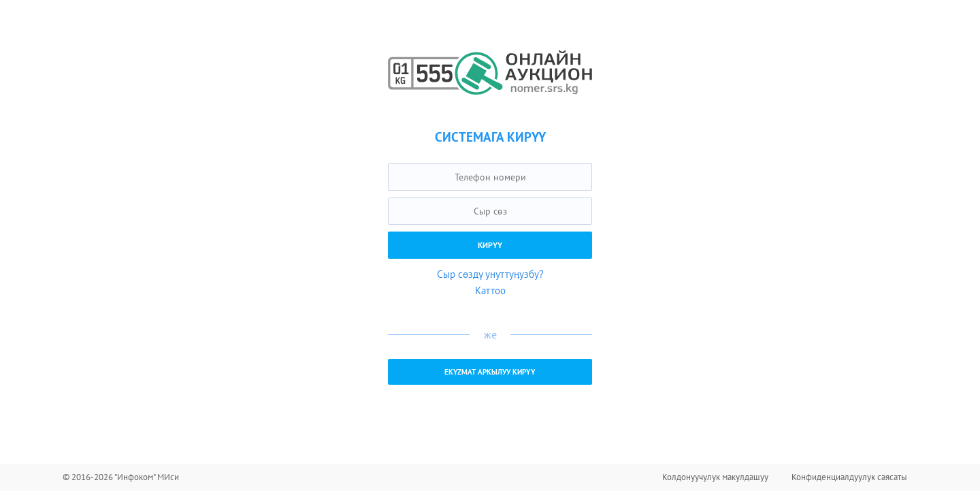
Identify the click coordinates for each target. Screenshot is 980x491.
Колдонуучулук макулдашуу (715, 477)
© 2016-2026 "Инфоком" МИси (121, 477)
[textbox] (490, 177)
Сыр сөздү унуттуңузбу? (490, 274)
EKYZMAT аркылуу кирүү (490, 372)
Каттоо (490, 290)
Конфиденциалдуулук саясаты (849, 477)
